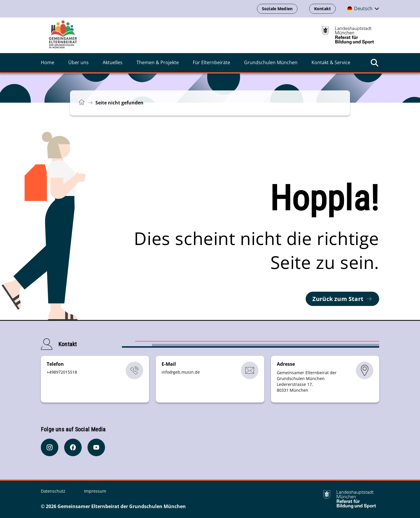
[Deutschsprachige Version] (363, 9)
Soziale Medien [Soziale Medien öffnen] (277, 9)
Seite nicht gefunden (119, 103)
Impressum (95, 491)
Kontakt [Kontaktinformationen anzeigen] (322, 9)
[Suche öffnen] (374, 63)
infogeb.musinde (181, 372)
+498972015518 (62, 372)
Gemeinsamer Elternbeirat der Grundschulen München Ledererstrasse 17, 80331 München (307, 381)
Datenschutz (54, 491)
